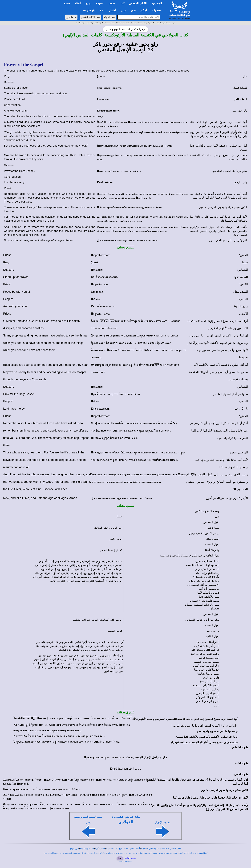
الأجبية (143, 849)
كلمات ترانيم (89, 849)
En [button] (102, 10)
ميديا (82, 849)
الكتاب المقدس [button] (138, 3)
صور (77, 849)
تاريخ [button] (89, 3)
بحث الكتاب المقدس (90, 17)
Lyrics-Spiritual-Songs (94, 23)
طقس (132, 849)
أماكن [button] (144, 10)
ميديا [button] (123, 10)
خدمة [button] (67, 3)
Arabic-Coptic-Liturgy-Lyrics (143, 23)
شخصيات (110, 849)
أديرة (97, 849)
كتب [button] (122, 3)
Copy (120, 858)
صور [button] (133, 10)
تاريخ (121, 849)
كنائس (103, 849)
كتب (116, 849)
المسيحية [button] (157, 3)
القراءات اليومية (153, 849)
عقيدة (126, 849)
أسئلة (138, 849)
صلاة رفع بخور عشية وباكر (125, 817)
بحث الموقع (109, 17)
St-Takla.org (80, 23)
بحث (168, 849)
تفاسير (162, 849)
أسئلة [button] (78, 3)
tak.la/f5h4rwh (125, 862)
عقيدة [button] (99, 3)
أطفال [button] (112, 10)
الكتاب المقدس (176, 849)
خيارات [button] (89, 11)
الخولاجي (126, 822)
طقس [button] (111, 3)
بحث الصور (71, 17)
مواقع (72, 849)
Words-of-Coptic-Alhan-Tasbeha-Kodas (117, 23)
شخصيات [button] (158, 10)
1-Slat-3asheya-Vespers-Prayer (165, 23)
